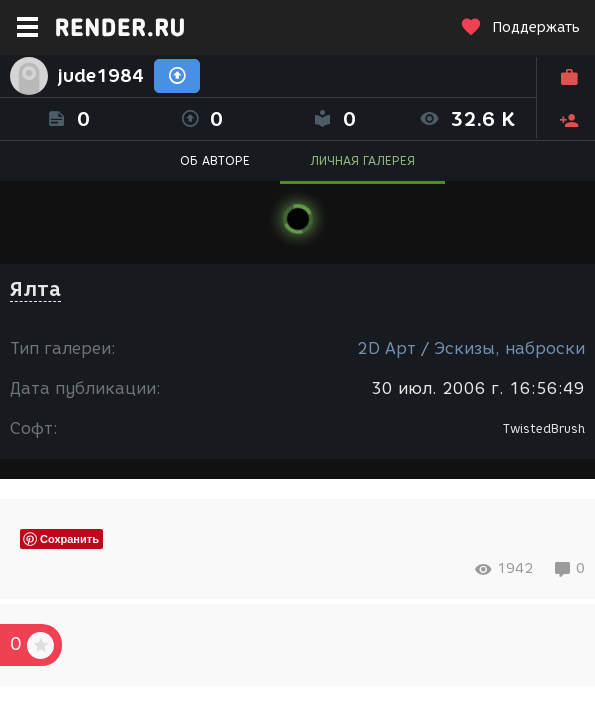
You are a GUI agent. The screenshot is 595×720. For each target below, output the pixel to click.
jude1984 (101, 76)
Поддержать (520, 27)
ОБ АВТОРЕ (215, 160)
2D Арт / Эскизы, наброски (471, 348)
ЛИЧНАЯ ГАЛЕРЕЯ (362, 160)
